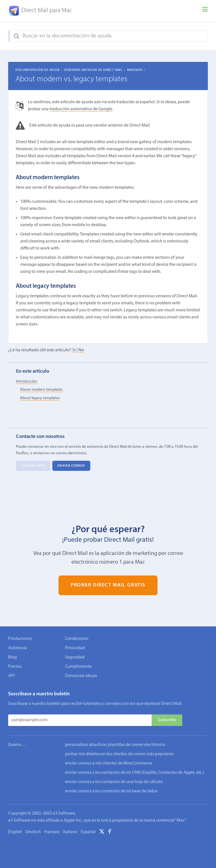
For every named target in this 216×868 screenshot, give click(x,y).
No (81, 350)
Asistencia (18, 648)
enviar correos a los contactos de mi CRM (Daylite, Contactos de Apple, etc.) (135, 773)
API (11, 676)
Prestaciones (20, 639)
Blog (13, 657)
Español (88, 832)
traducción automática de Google (81, 109)
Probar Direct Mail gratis (108, 585)
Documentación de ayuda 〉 (40, 70)
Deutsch (33, 832)
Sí (74, 350)
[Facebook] (110, 833)
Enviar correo (71, 466)
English (15, 832)
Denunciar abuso (81, 676)
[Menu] (205, 11)
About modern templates (41, 390)
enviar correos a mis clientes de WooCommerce (109, 763)
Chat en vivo (33, 466)
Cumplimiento (78, 667)
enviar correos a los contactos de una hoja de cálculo (114, 782)
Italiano (70, 832)
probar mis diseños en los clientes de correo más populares (119, 754)
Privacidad (75, 648)
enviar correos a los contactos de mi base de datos (111, 791)
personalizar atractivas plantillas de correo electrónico (115, 745)
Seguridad (75, 657)
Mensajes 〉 (137, 70)
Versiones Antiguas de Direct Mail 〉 (95, 70)
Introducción (27, 382)
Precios (15, 667)
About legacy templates (40, 398)
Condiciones (77, 639)
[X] (102, 833)
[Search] (16, 36)
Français (52, 832)
